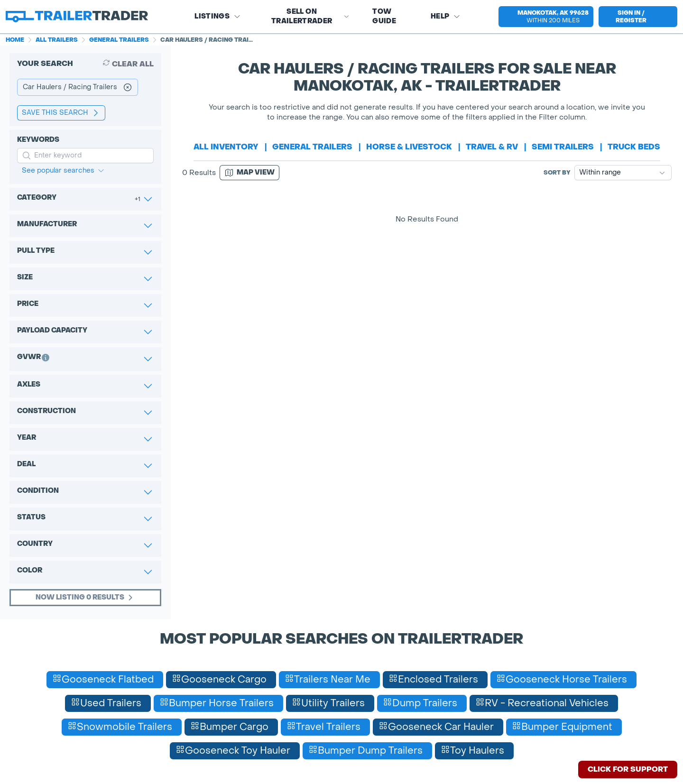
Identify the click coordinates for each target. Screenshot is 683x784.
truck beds (634, 147)
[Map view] (249, 173)
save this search (61, 113)
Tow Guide (384, 16)
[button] (544, 17)
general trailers (312, 147)
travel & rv (492, 147)
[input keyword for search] (85, 156)
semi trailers (563, 147)
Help (446, 16)
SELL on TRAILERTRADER (310, 16)
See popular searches (63, 171)
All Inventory (226, 147)
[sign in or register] (638, 17)
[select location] (546, 17)
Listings (218, 16)
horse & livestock (409, 147)
